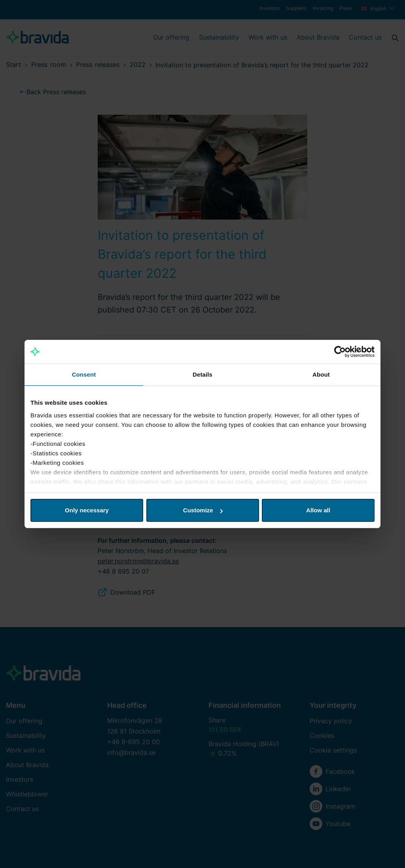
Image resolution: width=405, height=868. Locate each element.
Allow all (318, 510)
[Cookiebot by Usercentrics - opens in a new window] (340, 352)
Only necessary (87, 510)
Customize (203, 510)
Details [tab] (202, 374)
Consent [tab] (84, 374)
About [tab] (321, 374)
